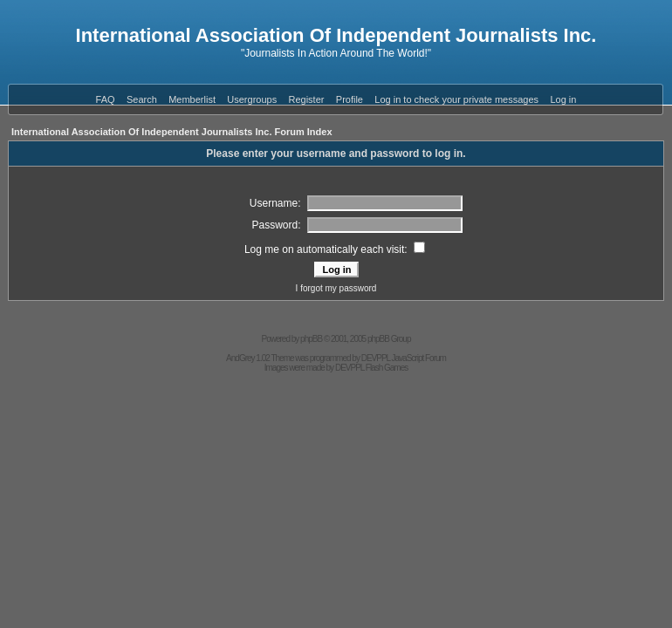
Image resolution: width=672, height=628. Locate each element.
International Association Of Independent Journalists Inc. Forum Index (172, 132)
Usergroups (252, 99)
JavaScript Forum (419, 358)
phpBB (311, 339)
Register (307, 99)
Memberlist (192, 99)
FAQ (106, 99)
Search (142, 99)
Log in (563, 99)
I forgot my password (336, 288)
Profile (350, 99)
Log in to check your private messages (456, 99)
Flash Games (387, 368)
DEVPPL (376, 358)
